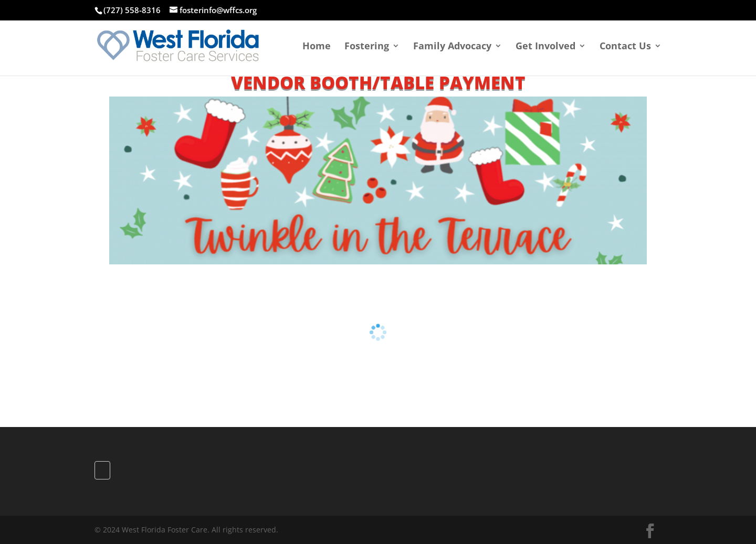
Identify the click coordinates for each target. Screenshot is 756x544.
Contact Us (625, 47)
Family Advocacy (452, 47)
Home (317, 47)
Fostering (367, 47)
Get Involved (545, 47)
